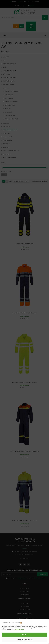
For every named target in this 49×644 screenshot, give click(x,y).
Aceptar (24, 635)
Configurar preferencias (24, 640)
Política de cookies (19, 629)
